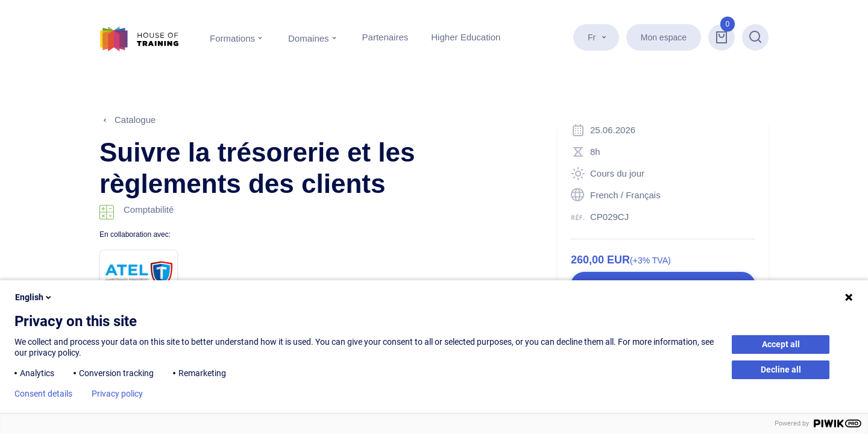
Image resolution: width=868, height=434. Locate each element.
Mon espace (664, 37)
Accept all (781, 344)
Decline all (781, 370)
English (34, 297)
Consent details (43, 394)
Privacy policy (117, 394)
